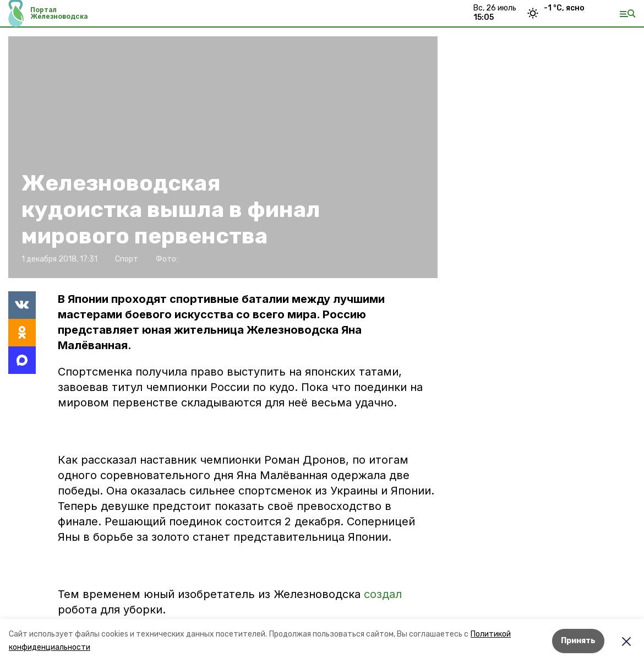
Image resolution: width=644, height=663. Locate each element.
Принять (578, 641)
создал (383, 594)
